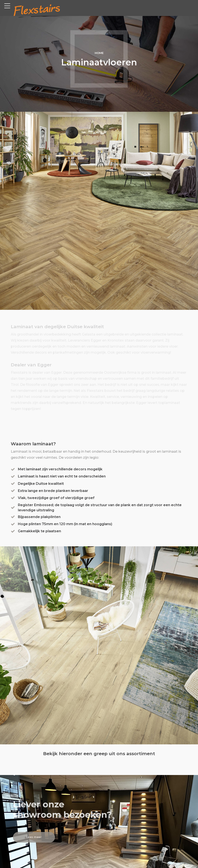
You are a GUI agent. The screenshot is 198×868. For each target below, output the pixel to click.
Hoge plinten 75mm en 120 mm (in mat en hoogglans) (65, 524)
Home (99, 53)
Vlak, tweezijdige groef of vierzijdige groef (56, 498)
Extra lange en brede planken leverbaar (53, 491)
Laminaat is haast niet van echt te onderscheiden (62, 476)
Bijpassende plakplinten (39, 517)
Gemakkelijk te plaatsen (40, 531)
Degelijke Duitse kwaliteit (41, 483)
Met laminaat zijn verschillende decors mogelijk (60, 469)
